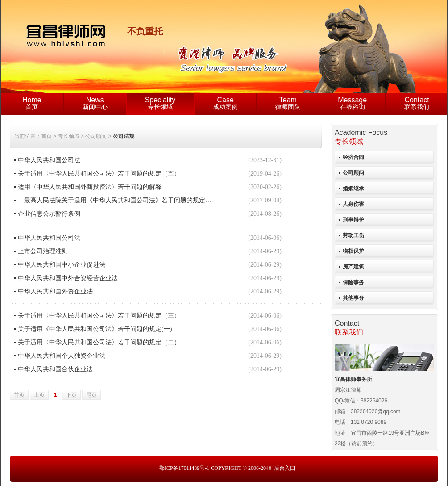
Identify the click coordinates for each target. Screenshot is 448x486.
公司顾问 (353, 173)
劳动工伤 (353, 235)
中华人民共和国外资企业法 (55, 291)
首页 (32, 103)
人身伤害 (353, 204)
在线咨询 (352, 103)
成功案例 (225, 103)
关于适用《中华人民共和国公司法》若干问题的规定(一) (95, 329)
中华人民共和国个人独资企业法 (62, 356)
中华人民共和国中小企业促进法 (62, 265)
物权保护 (353, 251)
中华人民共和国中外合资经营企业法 (68, 278)
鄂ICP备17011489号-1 (184, 468)
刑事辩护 (353, 220)
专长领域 (160, 103)
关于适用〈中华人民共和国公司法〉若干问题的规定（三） (99, 316)
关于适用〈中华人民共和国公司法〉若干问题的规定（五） (99, 174)
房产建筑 (353, 267)
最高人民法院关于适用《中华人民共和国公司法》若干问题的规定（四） (121, 200)
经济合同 (353, 157)
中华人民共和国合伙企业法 (55, 369)
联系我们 (417, 103)
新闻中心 (95, 103)
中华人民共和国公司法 (49, 160)
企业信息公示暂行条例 (49, 214)
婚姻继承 (353, 189)
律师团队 (288, 103)
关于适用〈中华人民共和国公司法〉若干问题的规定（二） (99, 342)
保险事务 (353, 282)
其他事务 (353, 298)
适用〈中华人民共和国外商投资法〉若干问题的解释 (90, 187)
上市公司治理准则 (43, 251)
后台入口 (285, 468)
